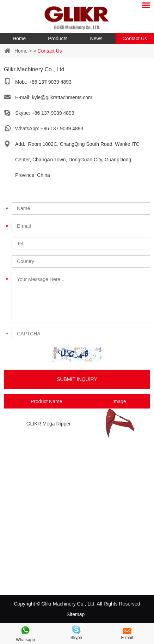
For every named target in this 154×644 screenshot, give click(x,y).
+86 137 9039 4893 (53, 113)
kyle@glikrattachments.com (62, 97)
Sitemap (76, 614)
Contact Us (135, 38)
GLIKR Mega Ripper (49, 424)
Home (19, 38)
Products (58, 38)
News (96, 38)
